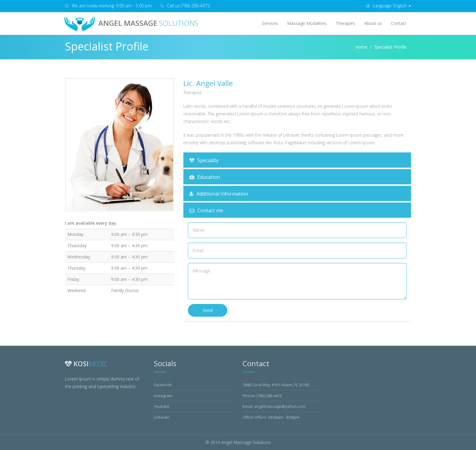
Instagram (163, 396)
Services (270, 23)
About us (373, 23)
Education (205, 177)
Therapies (345, 23)
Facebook (163, 385)
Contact (399, 23)
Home (361, 47)
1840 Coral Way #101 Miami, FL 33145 (276, 385)
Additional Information (219, 194)
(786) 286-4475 (269, 396)
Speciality (204, 160)
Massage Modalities (307, 23)
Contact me (206, 210)
